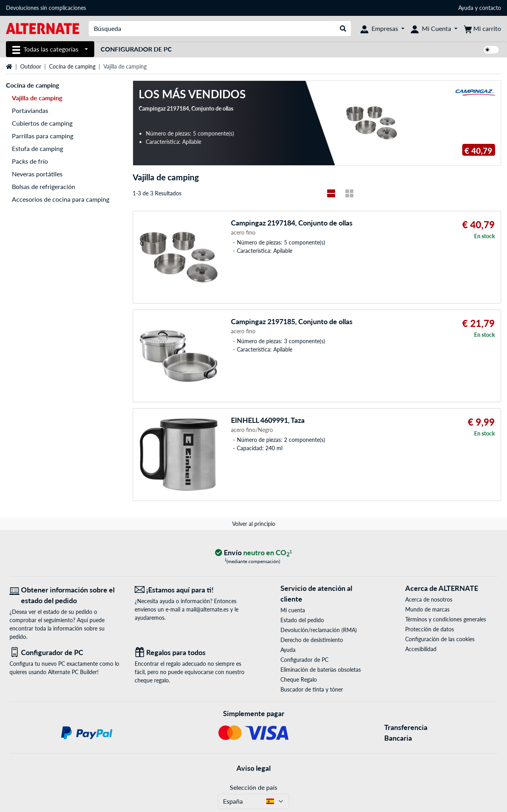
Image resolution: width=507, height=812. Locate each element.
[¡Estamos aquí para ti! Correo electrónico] (191, 590)
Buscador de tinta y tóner (312, 689)
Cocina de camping (72, 66)
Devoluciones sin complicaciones (46, 8)
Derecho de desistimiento (312, 640)
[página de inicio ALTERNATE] (43, 28)
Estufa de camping (37, 148)
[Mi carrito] (482, 29)
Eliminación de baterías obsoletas (321, 670)
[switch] (491, 50)
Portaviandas (30, 110)
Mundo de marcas (427, 609)
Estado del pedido (302, 620)
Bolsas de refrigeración (44, 186)
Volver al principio (254, 524)
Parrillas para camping (43, 136)
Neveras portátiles (37, 174)
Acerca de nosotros (429, 599)
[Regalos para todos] (191, 652)
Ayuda (466, 8)
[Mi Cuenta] (434, 29)
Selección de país (253, 787)
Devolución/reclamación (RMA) (319, 630)
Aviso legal (253, 768)
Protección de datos (430, 629)
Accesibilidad (421, 649)
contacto (490, 8)
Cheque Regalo (299, 679)
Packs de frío (30, 161)
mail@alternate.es (207, 609)
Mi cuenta (293, 610)
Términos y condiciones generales (446, 619)
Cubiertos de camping (42, 123)
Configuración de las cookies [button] (440, 639)
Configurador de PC (136, 49)
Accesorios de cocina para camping (61, 199)
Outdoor (31, 66)
